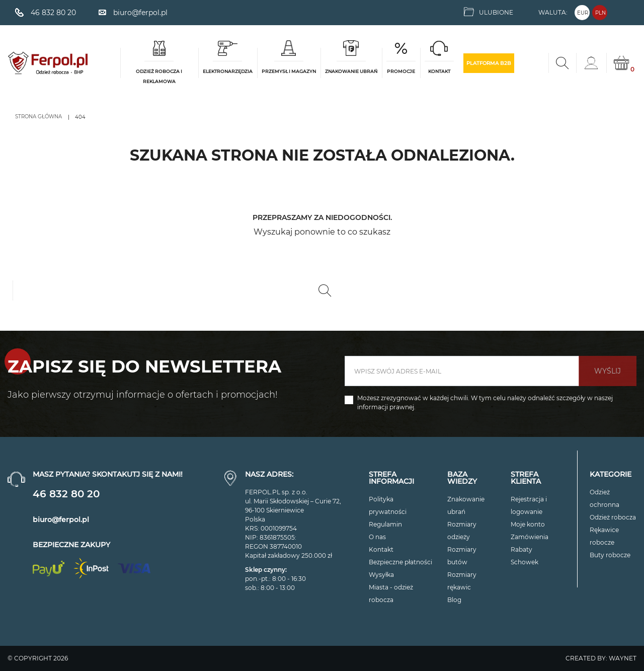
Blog (454, 600)
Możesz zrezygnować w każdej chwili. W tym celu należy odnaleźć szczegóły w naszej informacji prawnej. (485, 402)
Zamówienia (530, 537)
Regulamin (385, 524)
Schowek (525, 562)
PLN (600, 13)
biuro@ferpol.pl (61, 519)
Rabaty (521, 549)
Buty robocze (610, 555)
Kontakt (381, 549)
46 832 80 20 (66, 494)
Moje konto (528, 524)
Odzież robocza (613, 517)
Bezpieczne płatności (400, 562)
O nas (377, 537)
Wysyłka (381, 575)
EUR (583, 13)
